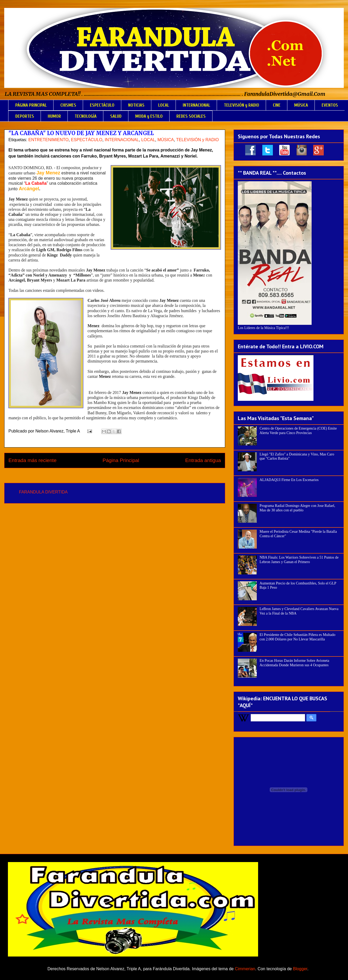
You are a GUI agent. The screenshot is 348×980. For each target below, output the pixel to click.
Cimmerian (245, 969)
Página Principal (121, 460)
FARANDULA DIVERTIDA (43, 492)
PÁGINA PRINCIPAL (31, 105)
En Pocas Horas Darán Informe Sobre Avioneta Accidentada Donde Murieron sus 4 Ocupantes (294, 663)
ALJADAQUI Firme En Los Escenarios (289, 480)
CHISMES (68, 105)
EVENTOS (330, 105)
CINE (277, 105)
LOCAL (164, 105)
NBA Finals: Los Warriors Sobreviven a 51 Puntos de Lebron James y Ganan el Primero (299, 560)
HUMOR (54, 116)
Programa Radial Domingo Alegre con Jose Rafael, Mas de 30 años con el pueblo (298, 508)
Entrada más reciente (32, 460)
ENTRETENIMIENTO (49, 140)
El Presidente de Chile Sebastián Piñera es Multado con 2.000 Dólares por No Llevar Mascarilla (298, 637)
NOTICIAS (136, 105)
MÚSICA (301, 105)
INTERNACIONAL (196, 105)
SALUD (116, 116)
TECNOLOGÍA (86, 116)
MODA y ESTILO (149, 116)
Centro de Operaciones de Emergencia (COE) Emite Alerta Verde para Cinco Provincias (298, 431)
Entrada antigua (203, 460)
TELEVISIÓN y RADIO (241, 105)
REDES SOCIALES (191, 116)
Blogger (300, 969)
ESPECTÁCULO (102, 105)
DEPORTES (25, 116)
